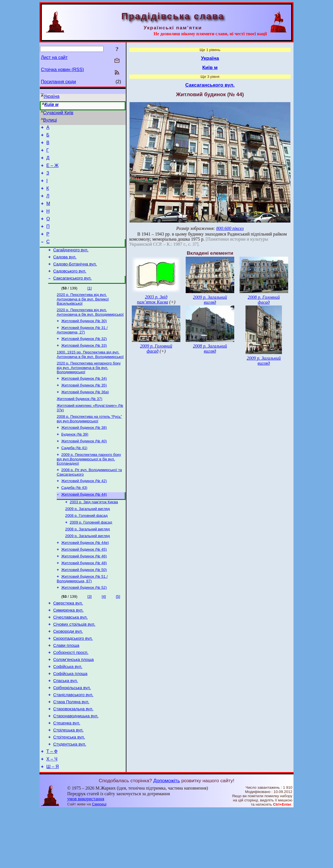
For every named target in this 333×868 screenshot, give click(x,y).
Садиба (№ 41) (74, 476)
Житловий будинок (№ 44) (84, 525)
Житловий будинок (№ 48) (84, 599)
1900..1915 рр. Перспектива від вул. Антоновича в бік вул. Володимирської (90, 376)
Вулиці (50, 120)
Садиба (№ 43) (74, 518)
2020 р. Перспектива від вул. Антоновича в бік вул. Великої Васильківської (83, 317)
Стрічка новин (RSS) (62, 70)
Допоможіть (166, 839)
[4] (104, 635)
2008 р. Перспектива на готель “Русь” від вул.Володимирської (89, 444)
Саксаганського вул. (73, 296)
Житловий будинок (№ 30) (84, 340)
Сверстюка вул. (68, 642)
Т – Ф (52, 808)
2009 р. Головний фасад (91, 555)
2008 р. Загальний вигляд (87, 563)
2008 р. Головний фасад (86, 548)
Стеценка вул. (67, 776)
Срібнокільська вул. (72, 737)
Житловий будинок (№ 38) (84, 454)
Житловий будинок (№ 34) (84, 401)
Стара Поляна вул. (71, 753)
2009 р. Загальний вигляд (87, 541)
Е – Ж (52, 171)
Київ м (51, 105)
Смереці (99, 862)
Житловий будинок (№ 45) (84, 585)
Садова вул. (65, 272)
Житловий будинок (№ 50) (84, 607)
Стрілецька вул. (69, 784)
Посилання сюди (58, 82)
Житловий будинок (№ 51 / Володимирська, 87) (82, 616)
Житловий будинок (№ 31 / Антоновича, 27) (82, 350)
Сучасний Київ (58, 113)
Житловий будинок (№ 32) (84, 359)
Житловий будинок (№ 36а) (85, 416)
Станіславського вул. (73, 745)
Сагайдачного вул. (71, 264)
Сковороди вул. (68, 674)
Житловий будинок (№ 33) (84, 367)
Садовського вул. (70, 288)
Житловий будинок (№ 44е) (85, 577)
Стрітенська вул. (69, 792)
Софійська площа (70, 721)
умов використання (86, 857)
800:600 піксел (230, 228)
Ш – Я (52, 825)
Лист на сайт (54, 57)
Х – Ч (52, 817)
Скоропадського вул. (73, 682)
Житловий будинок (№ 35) (84, 409)
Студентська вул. (70, 800)
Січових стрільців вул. (74, 666)
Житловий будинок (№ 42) (84, 510)
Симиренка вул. (68, 650)
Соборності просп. (71, 697)
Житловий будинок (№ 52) (84, 626)
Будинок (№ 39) (75, 461)
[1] (90, 306)
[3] (90, 635)
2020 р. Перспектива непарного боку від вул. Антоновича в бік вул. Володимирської (89, 390)
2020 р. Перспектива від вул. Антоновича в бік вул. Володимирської (90, 331)
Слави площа (66, 689)
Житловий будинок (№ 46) (84, 592)
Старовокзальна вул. (73, 761)
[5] (118, 635)
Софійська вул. (68, 713)
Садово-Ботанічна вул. (75, 280)
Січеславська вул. (71, 658)
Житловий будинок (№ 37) (79, 423)
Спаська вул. (66, 729)
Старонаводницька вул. (76, 768)
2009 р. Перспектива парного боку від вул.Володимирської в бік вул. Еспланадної (89, 487)
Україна (51, 96)
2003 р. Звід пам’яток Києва (94, 533)
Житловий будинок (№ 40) (84, 468)
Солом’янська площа (74, 705)
